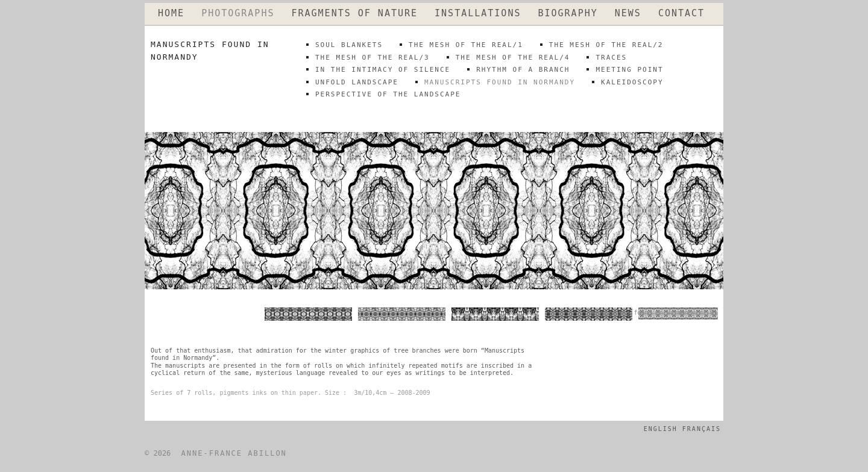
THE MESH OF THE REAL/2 (606, 45)
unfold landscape (357, 82)
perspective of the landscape (388, 94)
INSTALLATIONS (478, 14)
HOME (171, 14)
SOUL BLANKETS (349, 45)
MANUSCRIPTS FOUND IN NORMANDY (500, 82)
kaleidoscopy (632, 82)
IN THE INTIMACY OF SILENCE (383, 70)
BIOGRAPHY (568, 14)
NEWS (628, 14)
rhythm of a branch (523, 70)
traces (611, 58)
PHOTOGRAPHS (238, 14)
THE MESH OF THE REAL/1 (466, 45)
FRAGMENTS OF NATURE (354, 14)
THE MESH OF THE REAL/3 (373, 58)
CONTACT (681, 14)
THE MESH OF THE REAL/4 (513, 58)
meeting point (629, 70)
